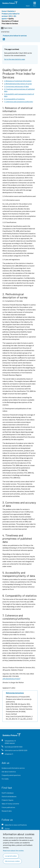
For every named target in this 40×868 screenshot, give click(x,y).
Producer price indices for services (15, 36)
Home (4, 11)
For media (5, 779)
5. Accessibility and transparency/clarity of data (19, 574)
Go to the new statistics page (15, 59)
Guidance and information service (13, 768)
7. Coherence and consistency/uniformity (16, 617)
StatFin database (8, 793)
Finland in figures (7, 800)
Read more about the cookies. (13, 851)
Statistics (11, 11)
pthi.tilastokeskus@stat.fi (11, 679)
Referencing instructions (15, 693)
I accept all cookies (11, 856)
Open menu (6, 28)
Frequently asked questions (11, 775)
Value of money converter (10, 804)
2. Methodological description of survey (15, 296)
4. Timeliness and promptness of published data (17, 538)
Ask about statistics (9, 772)
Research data (7, 811)
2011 (10, 16)
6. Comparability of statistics (20, 596)
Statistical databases (9, 796)
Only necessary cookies (12, 861)
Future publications (8, 807)
